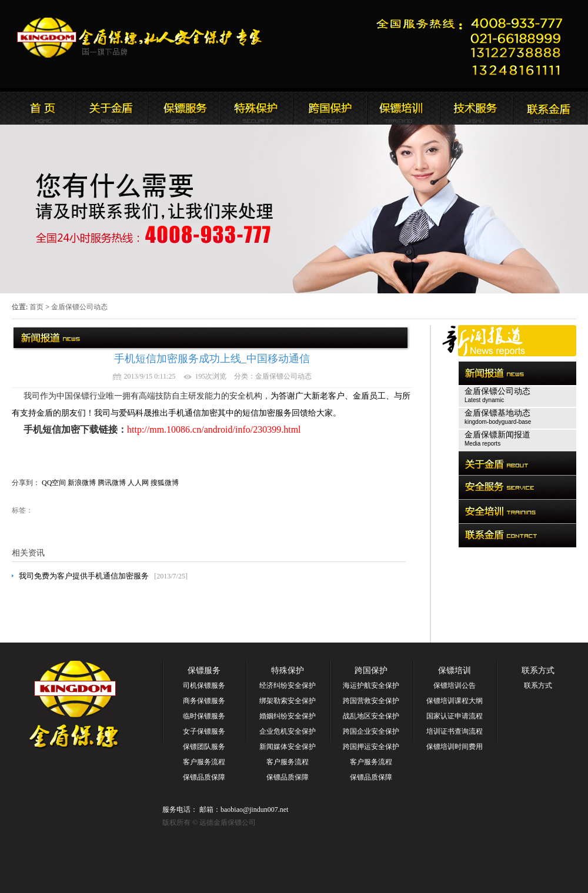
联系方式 (538, 670)
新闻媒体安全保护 (288, 747)
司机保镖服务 (204, 685)
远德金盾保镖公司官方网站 (140, 38)
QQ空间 (54, 483)
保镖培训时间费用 (455, 747)
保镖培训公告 (455, 685)
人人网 (138, 483)
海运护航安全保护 (371, 685)
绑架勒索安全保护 (288, 701)
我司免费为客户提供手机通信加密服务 (84, 576)
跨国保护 (371, 670)
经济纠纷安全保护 (288, 685)
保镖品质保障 (204, 777)
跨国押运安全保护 (371, 747)
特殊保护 (288, 670)
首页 (36, 307)
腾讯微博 (112, 483)
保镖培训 (455, 670)
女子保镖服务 (204, 731)
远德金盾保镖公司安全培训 (330, 108)
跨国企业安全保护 (371, 731)
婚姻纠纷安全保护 (288, 716)
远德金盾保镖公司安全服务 (257, 108)
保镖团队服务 (204, 747)
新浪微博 (82, 483)
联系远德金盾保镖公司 (403, 108)
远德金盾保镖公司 (38, 108)
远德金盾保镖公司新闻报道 (184, 108)
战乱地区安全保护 (371, 716)
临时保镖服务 (204, 716)
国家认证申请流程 (455, 716)
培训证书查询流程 (455, 731)
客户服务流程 (204, 762)
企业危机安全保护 (288, 731)
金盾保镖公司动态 (79, 307)
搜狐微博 (165, 483)
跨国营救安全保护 (371, 701)
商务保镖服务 (204, 701)
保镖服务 (204, 670)
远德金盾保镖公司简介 (111, 108)
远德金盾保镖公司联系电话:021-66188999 (473, 44)
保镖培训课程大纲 (455, 701)
